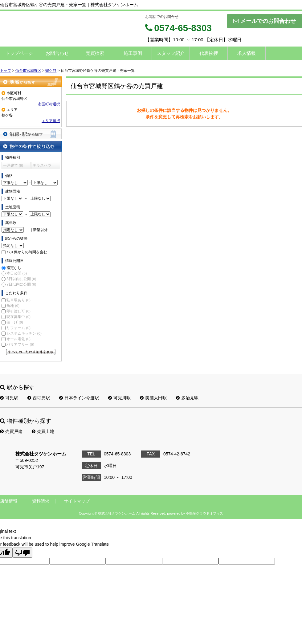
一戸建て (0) (13, 165)
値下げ (15, 322)
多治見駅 (187, 398)
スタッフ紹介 (171, 53)
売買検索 (95, 53)
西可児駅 (39, 398)
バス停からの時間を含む (27, 252)
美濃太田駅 (153, 398)
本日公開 (16, 273)
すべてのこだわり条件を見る (31, 352)
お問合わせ (57, 53)
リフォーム (18, 328)
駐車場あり (18, 300)
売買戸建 (11, 431)
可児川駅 (119, 398)
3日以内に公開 (21, 279)
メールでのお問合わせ (265, 21)
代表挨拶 (209, 53)
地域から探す (31, 82)
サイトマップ (77, 501)
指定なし (14, 268)
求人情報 (247, 53)
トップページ (19, 53)
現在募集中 (18, 317)
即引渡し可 (18, 311)
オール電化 (18, 339)
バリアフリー (20, 344)
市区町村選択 (49, 104)
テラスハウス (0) (42, 166)
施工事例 (133, 53)
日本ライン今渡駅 (79, 398)
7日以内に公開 (21, 284)
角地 (13, 306)
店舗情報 (9, 501)
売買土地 (43, 431)
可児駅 (9, 398)
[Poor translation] (22, 553)
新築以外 (40, 230)
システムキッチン (24, 333)
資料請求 (41, 501)
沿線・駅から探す (31, 134)
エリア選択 (51, 121)
